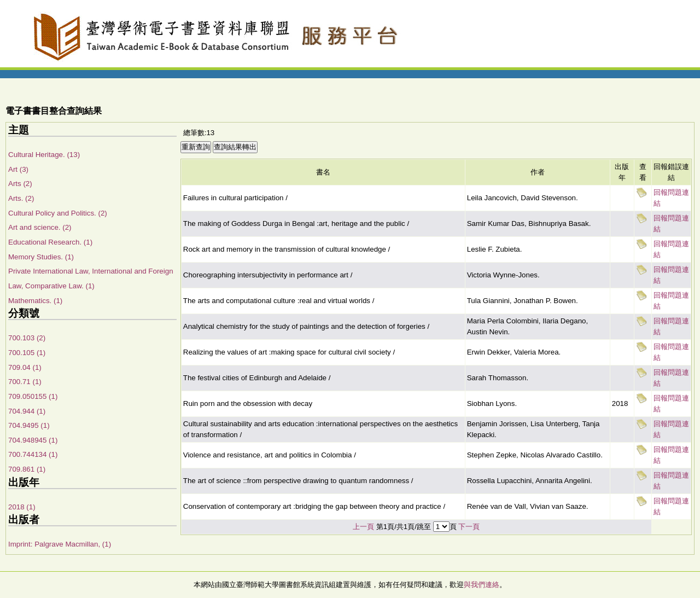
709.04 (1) (25, 367)
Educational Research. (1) (50, 242)
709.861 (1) (27, 469)
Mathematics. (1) (35, 301)
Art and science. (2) (40, 227)
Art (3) (18, 169)
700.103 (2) (27, 338)
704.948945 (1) (33, 440)
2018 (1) (22, 507)
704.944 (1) (27, 411)
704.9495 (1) (29, 425)
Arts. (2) (21, 198)
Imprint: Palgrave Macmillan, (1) (60, 544)
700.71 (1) (25, 382)
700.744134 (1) (33, 454)
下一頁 (469, 527)
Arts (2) (20, 184)
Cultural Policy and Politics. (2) (58, 213)
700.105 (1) (27, 353)
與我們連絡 (482, 585)
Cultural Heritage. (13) (44, 155)
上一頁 (363, 527)
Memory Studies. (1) (41, 257)
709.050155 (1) (33, 396)
